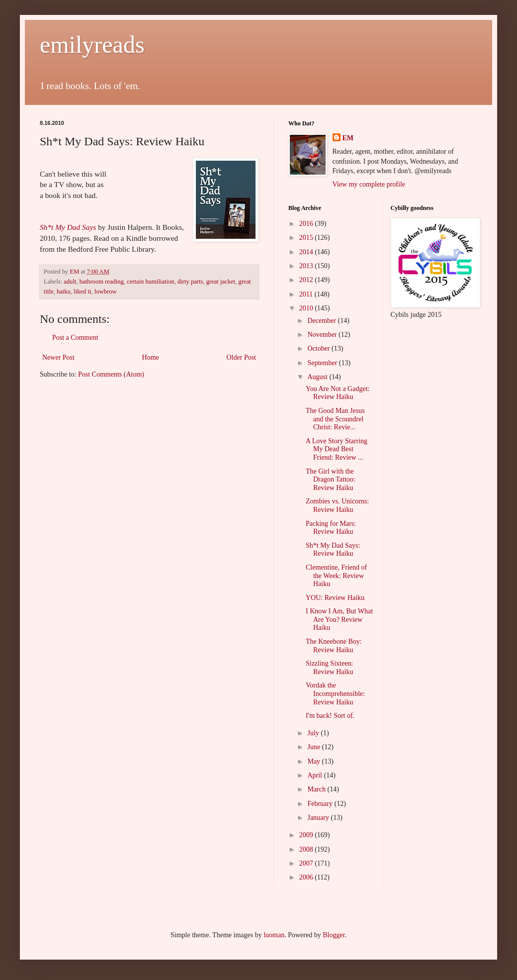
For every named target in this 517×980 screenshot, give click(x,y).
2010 (307, 308)
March (317, 789)
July (314, 733)
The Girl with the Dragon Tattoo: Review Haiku (331, 480)
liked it (82, 292)
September (323, 363)
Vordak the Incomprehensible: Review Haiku (335, 694)
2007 (307, 863)
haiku (64, 292)
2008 (307, 849)
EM (348, 138)
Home (151, 357)
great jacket (221, 282)
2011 (307, 294)
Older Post (242, 357)
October (319, 348)
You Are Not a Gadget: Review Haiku (338, 393)
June (314, 747)
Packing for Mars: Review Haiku (331, 528)
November (323, 335)
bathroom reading (102, 282)
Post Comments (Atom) (111, 374)
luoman (274, 935)
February (321, 804)
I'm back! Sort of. (330, 716)
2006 (307, 877)
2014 (307, 252)
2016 (307, 224)
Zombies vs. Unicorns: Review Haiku (337, 505)
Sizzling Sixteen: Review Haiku (329, 668)
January (319, 818)
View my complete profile (369, 184)
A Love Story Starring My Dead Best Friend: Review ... (337, 449)
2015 (307, 238)
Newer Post (58, 357)
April (315, 775)
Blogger (334, 935)
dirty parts (190, 282)
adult (70, 282)
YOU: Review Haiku (335, 598)
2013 (307, 266)
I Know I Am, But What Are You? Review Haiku (339, 620)
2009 (307, 835)
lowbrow (106, 292)
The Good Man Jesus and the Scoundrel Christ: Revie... (335, 419)
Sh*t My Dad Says (68, 227)
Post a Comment (75, 338)
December (322, 321)
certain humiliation (150, 282)
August (318, 377)
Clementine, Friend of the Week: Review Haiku (336, 576)
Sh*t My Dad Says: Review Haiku (333, 550)
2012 (307, 280)
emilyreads (92, 45)
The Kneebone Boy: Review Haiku (334, 646)
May (314, 761)
